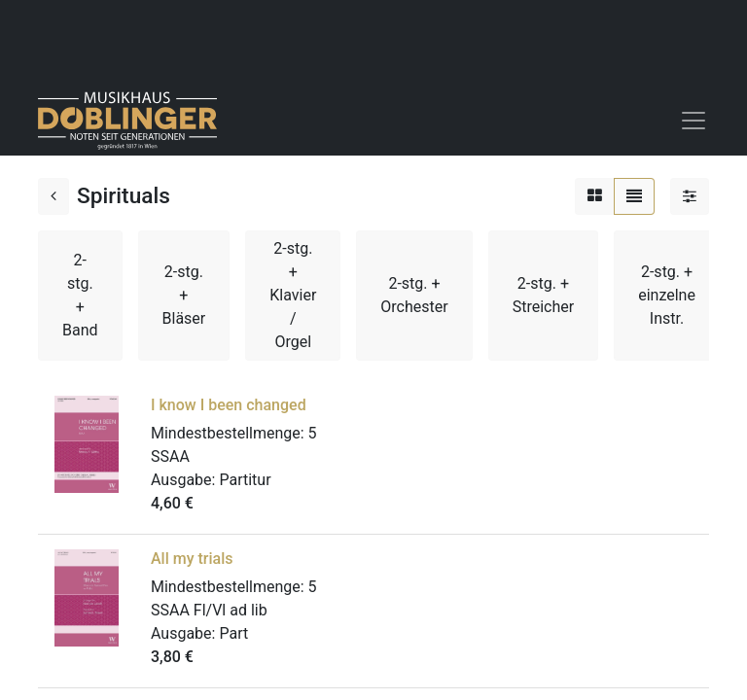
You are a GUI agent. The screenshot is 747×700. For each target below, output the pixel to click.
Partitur (245, 480)
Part (233, 633)
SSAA (170, 456)
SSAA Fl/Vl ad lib (209, 610)
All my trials (192, 559)
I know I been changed (229, 405)
